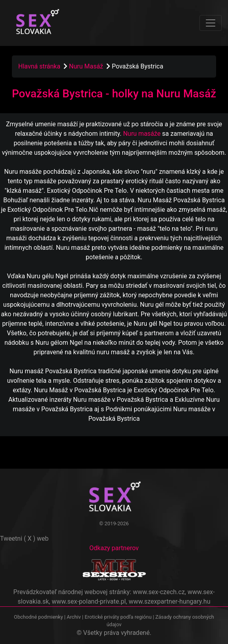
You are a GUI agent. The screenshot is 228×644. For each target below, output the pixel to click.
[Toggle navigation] (211, 23)
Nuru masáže (142, 134)
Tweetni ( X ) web (24, 539)
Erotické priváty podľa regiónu (118, 617)
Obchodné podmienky (39, 617)
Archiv (74, 617)
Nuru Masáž (87, 66)
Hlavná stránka (39, 66)
